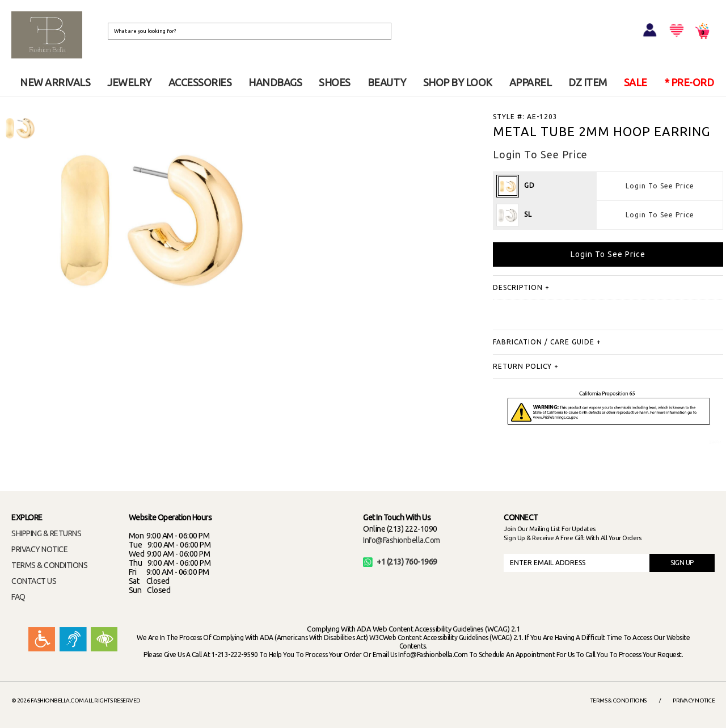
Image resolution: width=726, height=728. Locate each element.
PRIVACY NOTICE (39, 549)
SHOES (335, 82)
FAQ (18, 597)
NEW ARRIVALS (55, 82)
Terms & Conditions (619, 700)
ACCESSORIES (200, 82)
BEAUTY (387, 82)
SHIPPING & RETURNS (46, 533)
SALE (636, 82)
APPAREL (531, 82)
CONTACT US (34, 581)
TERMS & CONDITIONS (49, 565)
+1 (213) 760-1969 (400, 562)
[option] (20, 128)
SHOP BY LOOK (458, 82)
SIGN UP (682, 563)
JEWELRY (129, 82)
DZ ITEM (588, 82)
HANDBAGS (275, 82)
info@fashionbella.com (402, 540)
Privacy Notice (694, 700)
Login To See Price (660, 186)
